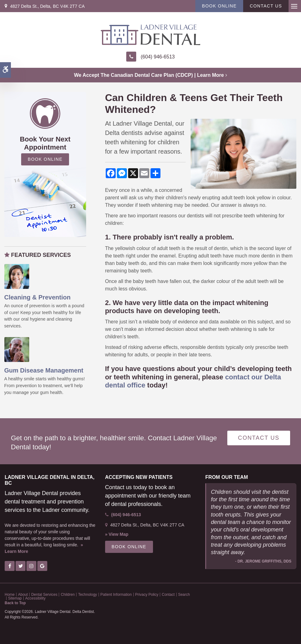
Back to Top (15, 603)
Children (68, 595)
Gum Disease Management (44, 370)
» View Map (117, 534)
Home (10, 595)
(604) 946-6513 (158, 57)
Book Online (219, 6)
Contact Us (266, 6)
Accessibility (35, 598)
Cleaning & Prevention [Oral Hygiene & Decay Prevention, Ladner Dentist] (37, 297)
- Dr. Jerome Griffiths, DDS (263, 561)
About (23, 595)
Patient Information (116, 595)
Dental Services (44, 595)
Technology (88, 595)
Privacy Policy (147, 595)
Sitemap (15, 598)
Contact (168, 595)
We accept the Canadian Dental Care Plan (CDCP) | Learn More (149, 75)
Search (184, 595)
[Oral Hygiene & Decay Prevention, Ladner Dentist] (17, 276)
